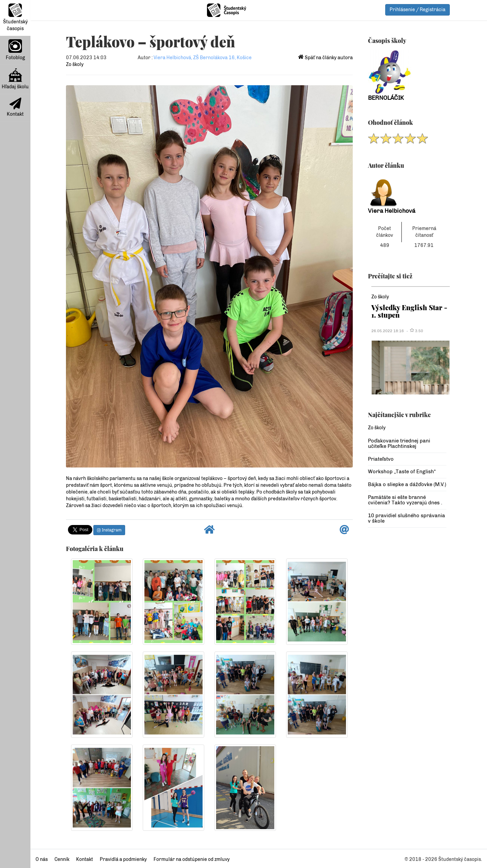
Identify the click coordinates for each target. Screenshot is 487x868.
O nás (42, 859)
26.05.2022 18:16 (388, 331)
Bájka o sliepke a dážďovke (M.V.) (407, 484)
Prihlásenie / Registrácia (418, 10)
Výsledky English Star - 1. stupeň (409, 311)
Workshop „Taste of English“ (402, 472)
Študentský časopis (15, 17)
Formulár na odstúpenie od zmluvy (192, 859)
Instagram (109, 530)
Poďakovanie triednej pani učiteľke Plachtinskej (399, 444)
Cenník (62, 859)
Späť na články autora (326, 58)
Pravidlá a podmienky (123, 859)
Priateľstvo (381, 459)
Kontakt (15, 107)
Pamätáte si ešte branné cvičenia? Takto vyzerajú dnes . (405, 500)
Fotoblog (15, 50)
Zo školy (75, 64)
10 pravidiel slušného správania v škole (407, 518)
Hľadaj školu (15, 79)
